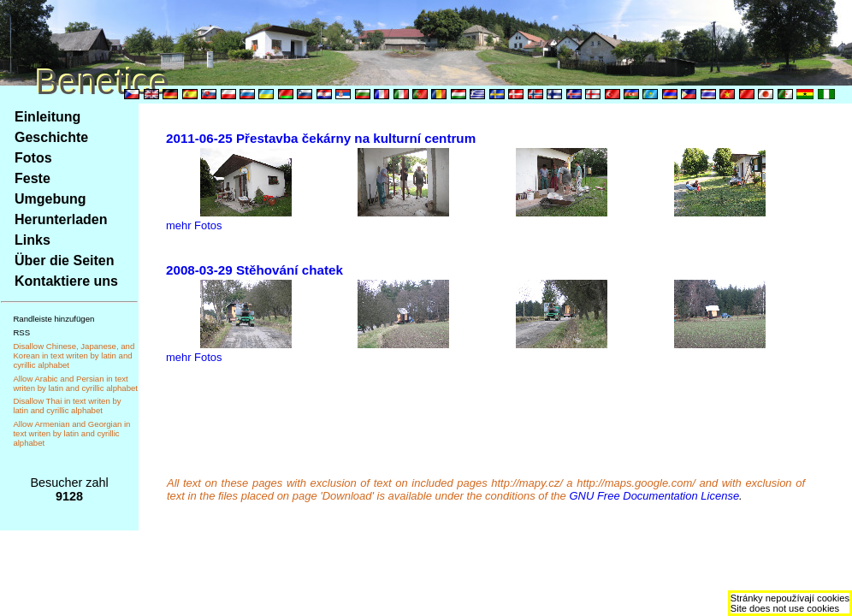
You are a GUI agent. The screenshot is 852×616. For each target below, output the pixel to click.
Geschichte (51, 137)
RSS (21, 332)
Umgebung (50, 199)
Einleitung (47, 117)
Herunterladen (61, 219)
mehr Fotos (194, 225)
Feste (33, 178)
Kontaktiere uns (66, 281)
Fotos (33, 158)
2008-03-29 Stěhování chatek (254, 270)
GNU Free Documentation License (654, 496)
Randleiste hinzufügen (53, 319)
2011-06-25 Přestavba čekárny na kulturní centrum (321, 138)
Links (33, 240)
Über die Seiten (64, 261)
